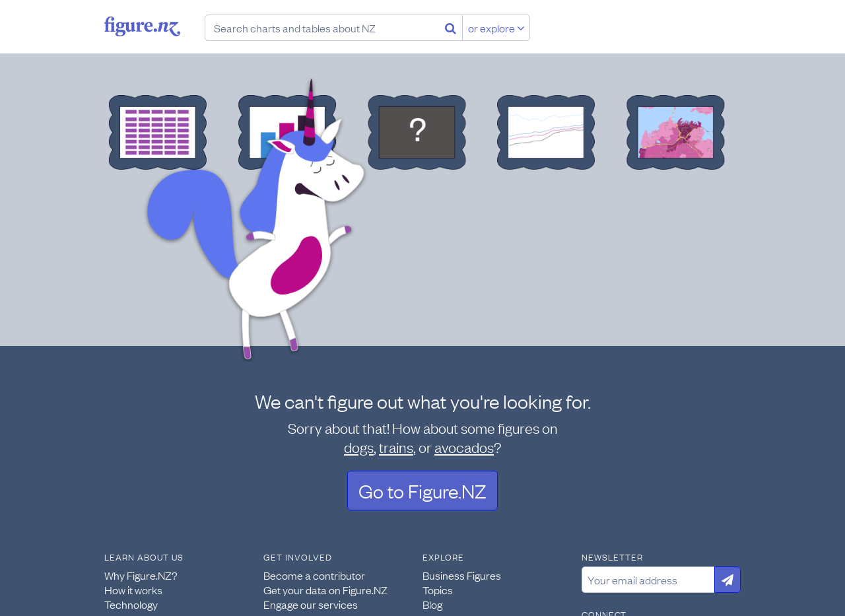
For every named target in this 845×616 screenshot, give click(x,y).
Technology (131, 604)
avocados (464, 447)
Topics (438, 590)
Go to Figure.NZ (422, 490)
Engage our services (311, 604)
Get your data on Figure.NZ (325, 590)
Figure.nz (142, 26)
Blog (432, 604)
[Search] (451, 28)
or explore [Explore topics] (496, 28)
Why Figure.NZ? (141, 575)
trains (396, 447)
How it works (133, 590)
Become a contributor (314, 575)
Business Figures (462, 575)
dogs (359, 447)
